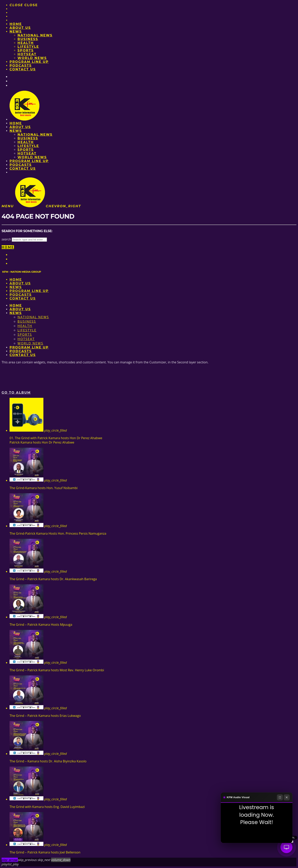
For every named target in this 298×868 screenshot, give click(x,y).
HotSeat (27, 54)
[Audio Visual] (286, 847)
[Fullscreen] (280, 797)
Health (26, 43)
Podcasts (21, 66)
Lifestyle (28, 47)
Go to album (16, 393)
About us (20, 28)
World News (32, 58)
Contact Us (23, 69)
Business (28, 39)
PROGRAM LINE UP (29, 62)
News (16, 32)
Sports (26, 50)
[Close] (287, 797)
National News (35, 35)
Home (16, 24)
